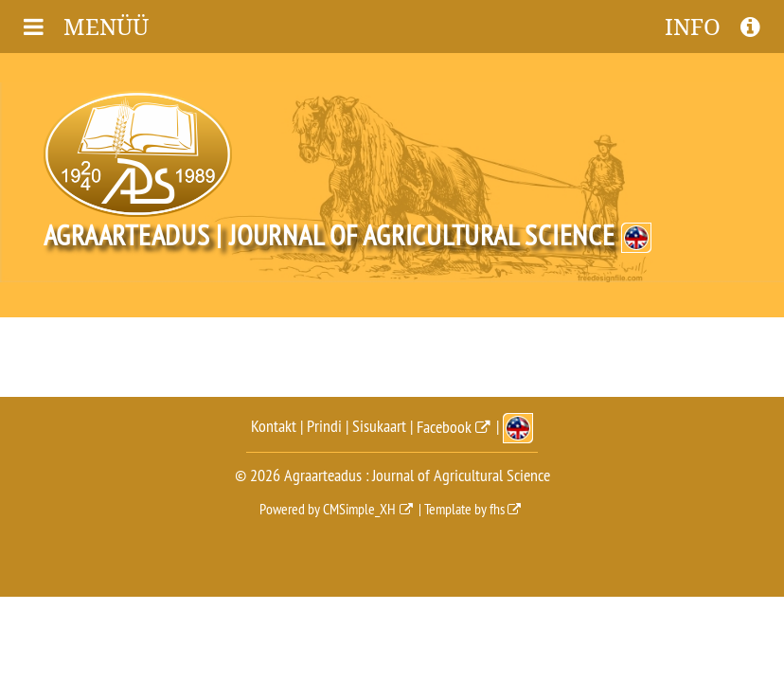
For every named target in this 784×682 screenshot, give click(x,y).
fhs (497, 509)
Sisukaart (379, 427)
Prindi (324, 427)
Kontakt (274, 427)
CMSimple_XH (359, 509)
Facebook (444, 427)
